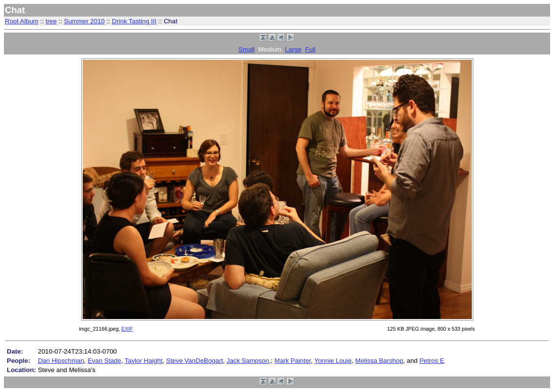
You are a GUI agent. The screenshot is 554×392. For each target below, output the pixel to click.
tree (51, 21)
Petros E (432, 361)
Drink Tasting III (134, 21)
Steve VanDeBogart (195, 361)
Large (293, 49)
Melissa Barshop (379, 361)
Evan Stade (104, 361)
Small (246, 49)
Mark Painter (293, 361)
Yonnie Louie (333, 361)
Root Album (22, 21)
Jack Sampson (248, 361)
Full (310, 49)
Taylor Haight (143, 361)
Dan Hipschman (61, 361)
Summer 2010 (85, 21)
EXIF (127, 329)
